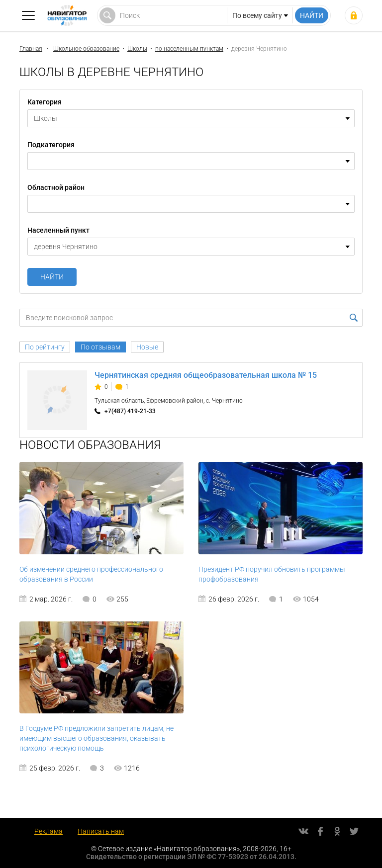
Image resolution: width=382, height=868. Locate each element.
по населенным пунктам (189, 49)
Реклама (48, 831)
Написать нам (101, 831)
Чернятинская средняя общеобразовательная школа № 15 (206, 375)
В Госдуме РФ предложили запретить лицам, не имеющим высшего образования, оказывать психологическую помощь (96, 738)
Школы (137, 49)
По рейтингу (45, 347)
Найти (52, 277)
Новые (147, 347)
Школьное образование (86, 49)
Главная (31, 49)
